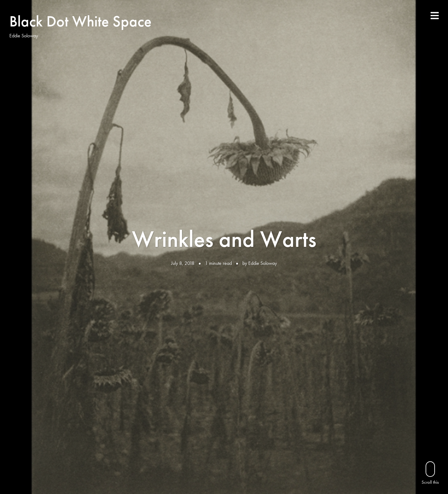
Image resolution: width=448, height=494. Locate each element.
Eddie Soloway (263, 263)
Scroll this (430, 473)
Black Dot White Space (80, 21)
